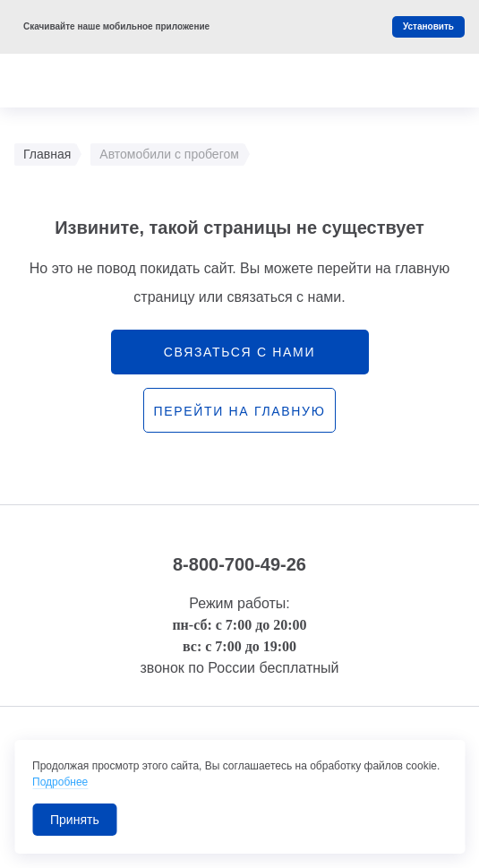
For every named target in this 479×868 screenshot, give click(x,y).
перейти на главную (239, 411)
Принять (75, 820)
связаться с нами (239, 352)
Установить (428, 26)
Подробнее (60, 782)
